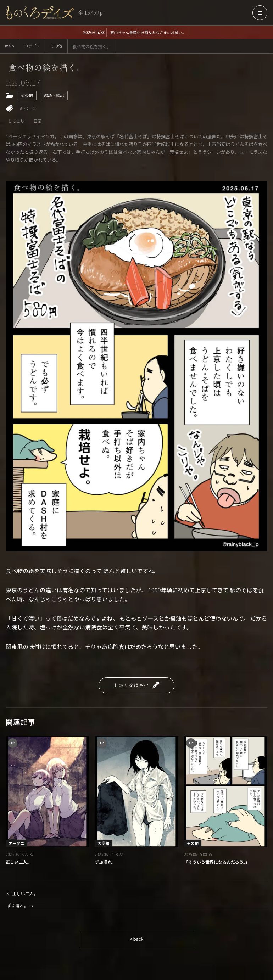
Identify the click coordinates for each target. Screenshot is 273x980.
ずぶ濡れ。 (106, 865)
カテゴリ (34, 46)
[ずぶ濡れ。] (136, 794)
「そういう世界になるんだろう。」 (219, 865)
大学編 (104, 845)
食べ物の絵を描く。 (50, 68)
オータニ (17, 845)
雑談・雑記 (56, 97)
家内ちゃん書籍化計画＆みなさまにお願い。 (148, 32)
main (10, 46)
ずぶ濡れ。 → (21, 909)
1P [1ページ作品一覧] (13, 746)
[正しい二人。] (47, 794)
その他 (59, 46)
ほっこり (17, 123)
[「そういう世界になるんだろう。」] (226, 794)
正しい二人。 (19, 865)
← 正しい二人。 (24, 896)
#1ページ (29, 110)
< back (136, 943)
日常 (39, 123)
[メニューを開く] (260, 13)
